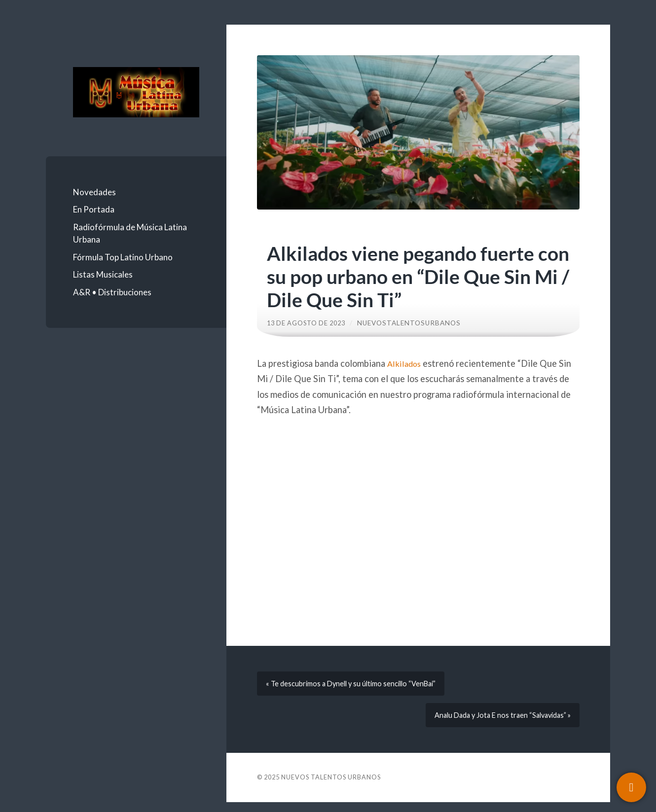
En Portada (94, 209)
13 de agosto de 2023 (309, 323)
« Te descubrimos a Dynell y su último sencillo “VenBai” (357, 686)
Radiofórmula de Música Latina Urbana (130, 233)
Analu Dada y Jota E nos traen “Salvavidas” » (497, 723)
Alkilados (405, 363)
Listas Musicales (103, 274)
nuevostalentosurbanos (415, 323)
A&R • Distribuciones (112, 292)
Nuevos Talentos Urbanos (331, 787)
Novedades (94, 192)
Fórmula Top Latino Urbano (123, 257)
